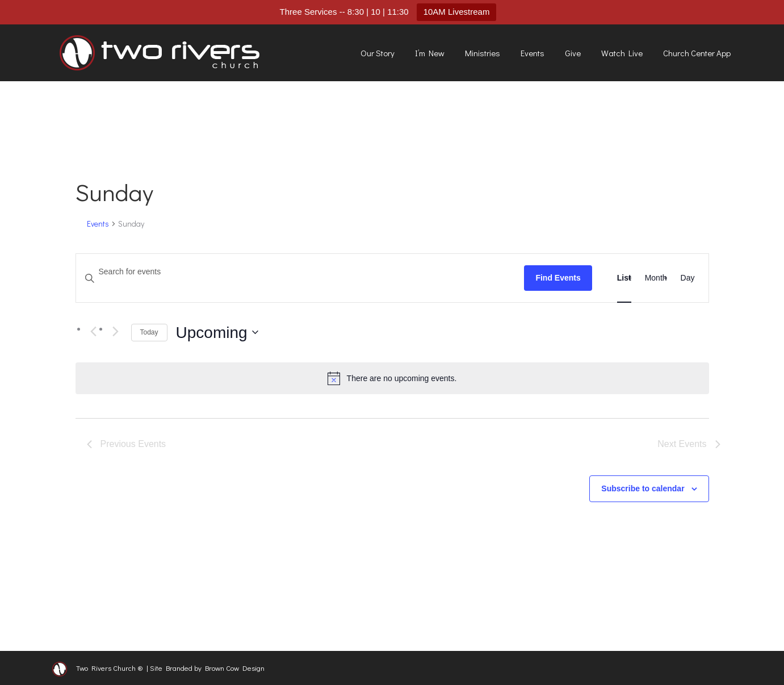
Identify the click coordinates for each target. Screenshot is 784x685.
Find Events (558, 278)
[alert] (392, 378)
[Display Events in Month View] (656, 278)
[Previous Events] (94, 332)
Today (149, 332)
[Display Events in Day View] (688, 278)
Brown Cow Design (235, 668)
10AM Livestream (457, 12)
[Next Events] (116, 332)
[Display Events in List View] (624, 278)
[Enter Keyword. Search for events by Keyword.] (300, 272)
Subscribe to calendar (643, 488)
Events (98, 224)
